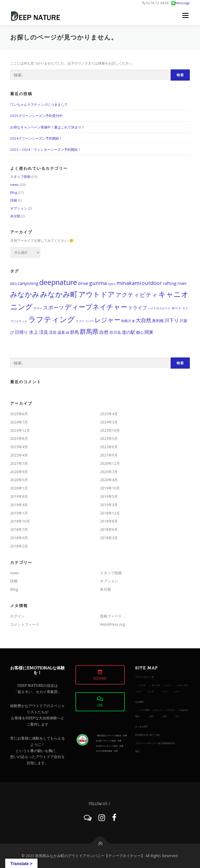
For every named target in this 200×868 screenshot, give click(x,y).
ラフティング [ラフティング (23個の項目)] (52, 319)
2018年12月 (110, 513)
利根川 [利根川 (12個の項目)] (126, 321)
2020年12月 (110, 463)
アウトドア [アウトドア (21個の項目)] (97, 294)
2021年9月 (109, 455)
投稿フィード (111, 616)
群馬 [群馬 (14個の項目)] (74, 332)
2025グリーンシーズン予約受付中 (36, 116)
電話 (137, 751)
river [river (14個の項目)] (182, 283)
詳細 (14, 200)
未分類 (15, 216)
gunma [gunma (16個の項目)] (98, 283)
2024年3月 (109, 422)
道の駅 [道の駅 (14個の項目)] (129, 332)
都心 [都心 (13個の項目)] (140, 332)
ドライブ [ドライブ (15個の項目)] (137, 308)
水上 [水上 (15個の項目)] (34, 332)
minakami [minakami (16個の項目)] (129, 283)
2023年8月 (19, 438)
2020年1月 (19, 488)
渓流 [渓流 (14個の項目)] (43, 332)
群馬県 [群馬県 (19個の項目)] (89, 331)
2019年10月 (110, 488)
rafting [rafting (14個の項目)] (170, 283)
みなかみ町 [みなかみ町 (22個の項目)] (59, 294)
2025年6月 (19, 414)
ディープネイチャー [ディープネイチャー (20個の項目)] (96, 307)
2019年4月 (19, 505)
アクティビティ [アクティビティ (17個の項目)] (137, 295)
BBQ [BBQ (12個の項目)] (14, 284)
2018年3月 (109, 538)
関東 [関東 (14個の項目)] (149, 332)
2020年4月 (109, 480)
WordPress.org (113, 624)
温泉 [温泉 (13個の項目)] (61, 332)
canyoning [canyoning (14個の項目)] (28, 283)
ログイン (17, 616)
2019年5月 (109, 496)
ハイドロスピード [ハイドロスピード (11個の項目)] (159, 308)
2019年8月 (19, 496)
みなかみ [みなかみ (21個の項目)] (25, 294)
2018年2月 (19, 546)
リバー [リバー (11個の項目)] (89, 321)
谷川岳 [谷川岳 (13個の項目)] (115, 332)
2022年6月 (109, 447)
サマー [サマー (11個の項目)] (38, 308)
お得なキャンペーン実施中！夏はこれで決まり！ (47, 127)
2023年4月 (19, 447)
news (14, 185)
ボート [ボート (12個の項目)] (176, 308)
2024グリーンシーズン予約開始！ (36, 138)
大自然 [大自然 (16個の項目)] (143, 320)
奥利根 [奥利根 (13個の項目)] (158, 321)
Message (183, 3)
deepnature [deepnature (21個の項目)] (58, 282)
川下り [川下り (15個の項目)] (172, 320)
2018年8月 (109, 521)
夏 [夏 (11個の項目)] (133, 321)
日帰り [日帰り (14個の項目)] (21, 332)
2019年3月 (109, 505)
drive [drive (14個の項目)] (83, 283)
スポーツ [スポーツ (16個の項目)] (53, 307)
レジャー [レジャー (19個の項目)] (107, 320)
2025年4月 (109, 414)
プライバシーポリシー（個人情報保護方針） (156, 743)
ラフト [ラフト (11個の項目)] (80, 321)
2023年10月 (110, 430)
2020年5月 (19, 480)
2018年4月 (19, 538)
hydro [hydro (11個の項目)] (112, 284)
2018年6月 (109, 529)
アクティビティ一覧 (145, 677)
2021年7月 (19, 463)
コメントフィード (25, 624)
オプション (19, 208)
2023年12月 (20, 430)
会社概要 (139, 702)
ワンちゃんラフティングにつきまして (39, 105)
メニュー (185, 15)
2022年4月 (19, 455)
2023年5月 (109, 438)
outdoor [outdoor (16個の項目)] (152, 283)
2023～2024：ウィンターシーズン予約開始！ (46, 149)
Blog (14, 192)
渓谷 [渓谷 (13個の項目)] (53, 332)
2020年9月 (19, 472)
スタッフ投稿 (20, 177)
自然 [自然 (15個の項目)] (104, 332)
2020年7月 (109, 472)
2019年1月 (19, 513)
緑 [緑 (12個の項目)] (68, 333)
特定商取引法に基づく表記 (148, 735)
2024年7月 (19, 422)
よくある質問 (141, 726)
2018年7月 (19, 529)
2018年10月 (20, 521)
